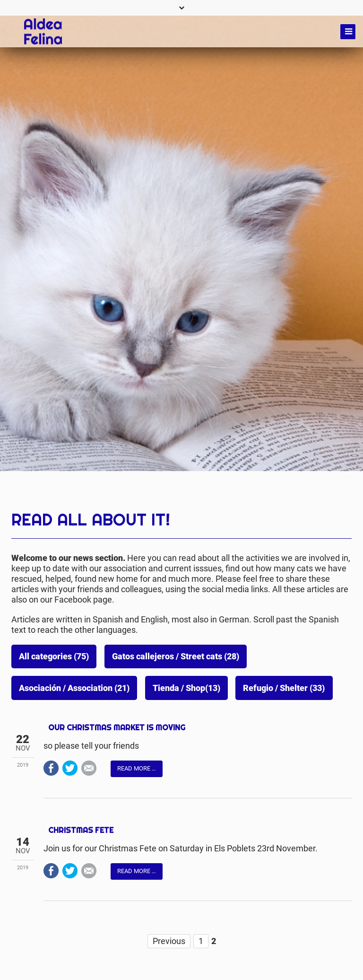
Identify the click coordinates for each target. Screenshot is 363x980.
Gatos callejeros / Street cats (176, 656)
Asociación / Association (74, 688)
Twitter (70, 768)
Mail (89, 768)
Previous (169, 941)
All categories (54, 656)
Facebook (51, 768)
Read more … (137, 768)
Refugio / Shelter (284, 688)
